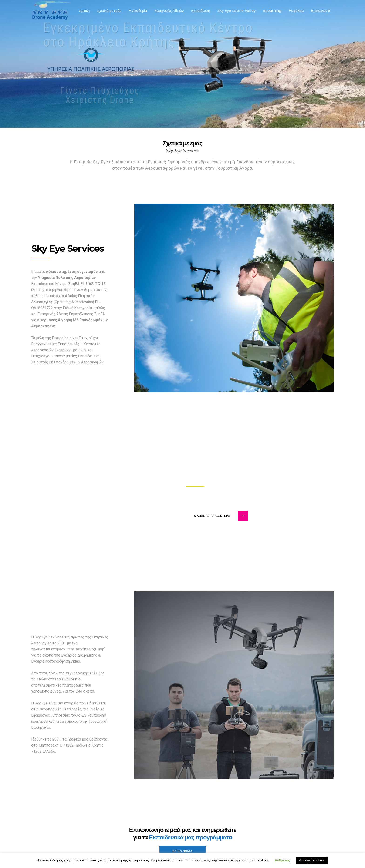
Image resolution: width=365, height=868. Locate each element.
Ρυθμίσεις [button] (282, 860)
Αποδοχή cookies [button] (311, 860)
